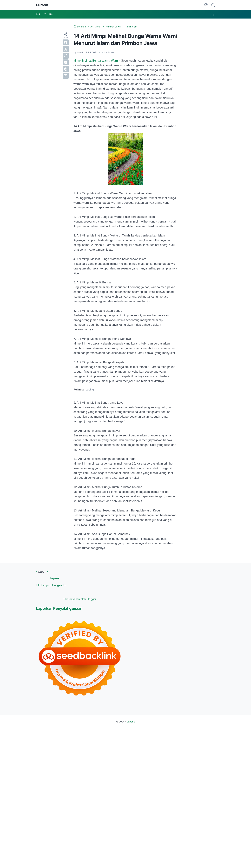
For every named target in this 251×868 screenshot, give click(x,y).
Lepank (42, 5)
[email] (66, 76)
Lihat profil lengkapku (51, 585)
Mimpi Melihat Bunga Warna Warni (96, 61)
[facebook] (66, 42)
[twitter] (66, 49)
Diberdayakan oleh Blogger (79, 599)
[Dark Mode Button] (206, 5)
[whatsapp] (66, 56)
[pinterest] (66, 69)
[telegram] (66, 62)
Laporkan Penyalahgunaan (59, 608)
